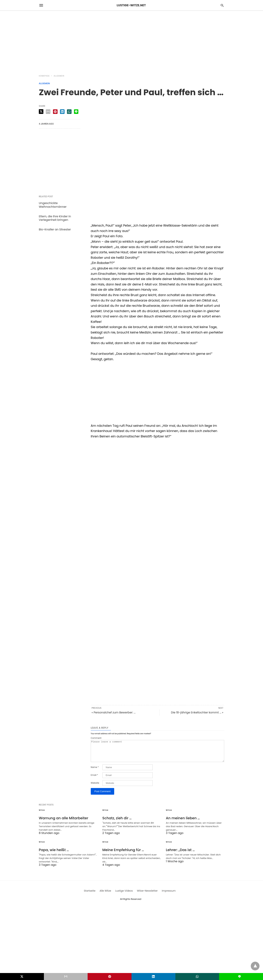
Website (95, 787)
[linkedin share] (62, 112)
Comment (96, 738)
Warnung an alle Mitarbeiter (64, 822)
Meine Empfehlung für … (123, 854)
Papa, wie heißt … (54, 854)
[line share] (76, 112)
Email (94, 779)
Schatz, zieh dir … (117, 822)
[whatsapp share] (69, 112)
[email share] (48, 112)
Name (95, 771)
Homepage (44, 76)
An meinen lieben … (183, 822)
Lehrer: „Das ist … (180, 854)
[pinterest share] (55, 112)
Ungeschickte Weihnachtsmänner (53, 205)
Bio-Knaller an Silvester (55, 229)
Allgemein (59, 76)
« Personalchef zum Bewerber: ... (114, 712)
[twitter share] (41, 112)
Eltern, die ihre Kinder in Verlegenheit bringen (55, 218)
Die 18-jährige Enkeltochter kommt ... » (197, 712)
